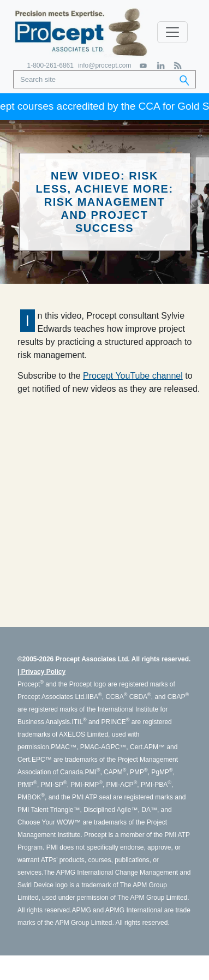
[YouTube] (144, 66)
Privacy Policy (43, 672)
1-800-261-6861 (50, 65)
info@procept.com (105, 65)
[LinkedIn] (161, 66)
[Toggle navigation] (172, 32)
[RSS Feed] (178, 66)
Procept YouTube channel (133, 376)
